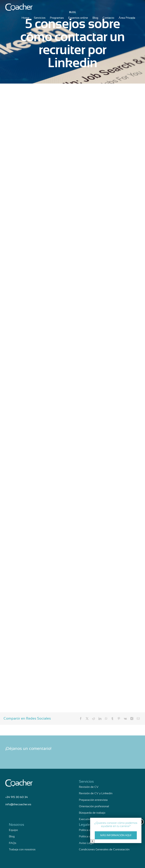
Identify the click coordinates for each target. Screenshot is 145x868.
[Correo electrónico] (138, 719)
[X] (87, 719)
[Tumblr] (112, 719)
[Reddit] (94, 719)
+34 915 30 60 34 (17, 797)
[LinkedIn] (100, 719)
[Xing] (132, 719)
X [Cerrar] (92, 841)
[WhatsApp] (106, 719)
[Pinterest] (119, 719)
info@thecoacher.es (18, 804)
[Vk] (125, 719)
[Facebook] (81, 719)
